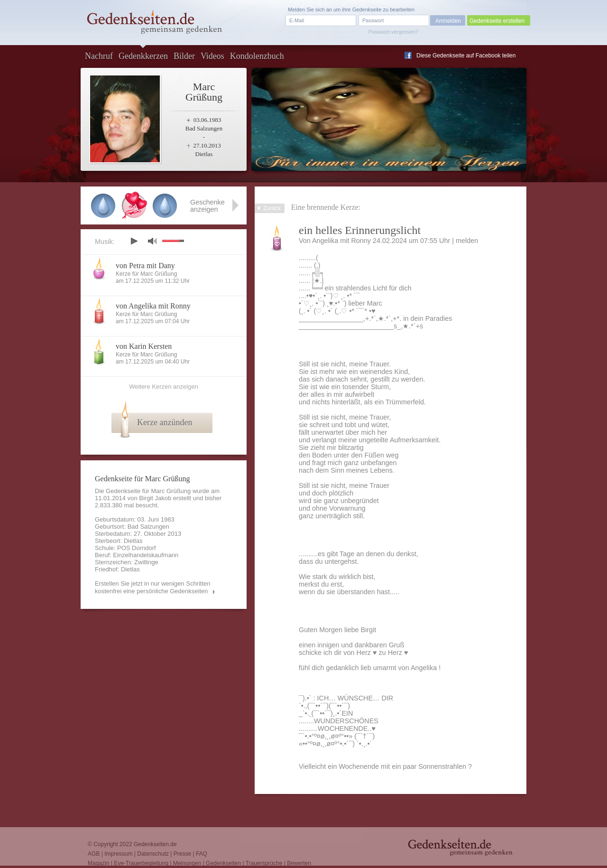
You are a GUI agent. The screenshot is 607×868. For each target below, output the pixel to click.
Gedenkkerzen (143, 56)
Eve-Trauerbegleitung (141, 863)
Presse (182, 854)
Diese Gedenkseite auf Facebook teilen (466, 56)
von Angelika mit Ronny (153, 306)
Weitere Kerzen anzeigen (164, 387)
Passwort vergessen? (393, 32)
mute (152, 241)
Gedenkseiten (223, 863)
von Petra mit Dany (145, 266)
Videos (212, 56)
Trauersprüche (264, 863)
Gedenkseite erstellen (497, 21)
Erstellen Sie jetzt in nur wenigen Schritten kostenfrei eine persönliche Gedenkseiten (153, 587)
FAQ (202, 854)
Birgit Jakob (155, 498)
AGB (94, 854)
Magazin (98, 863)
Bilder (184, 56)
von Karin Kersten (144, 346)
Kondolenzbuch (257, 56)
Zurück (272, 208)
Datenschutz (153, 854)
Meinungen (187, 863)
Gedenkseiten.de (155, 844)
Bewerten (299, 863)
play (134, 241)
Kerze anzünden (165, 422)
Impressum (118, 854)
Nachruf (99, 56)
